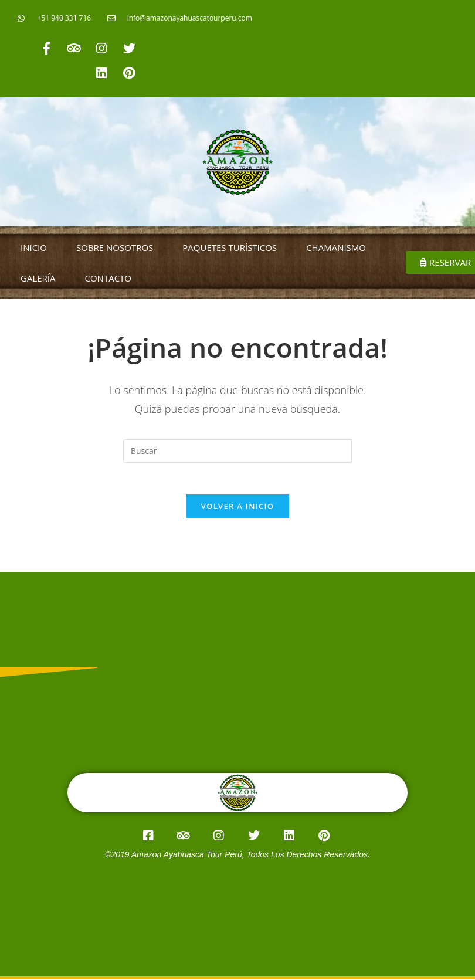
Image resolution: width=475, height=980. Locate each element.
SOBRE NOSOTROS (115, 247)
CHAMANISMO (336, 247)
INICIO (34, 247)
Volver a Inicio (238, 510)
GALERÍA (38, 278)
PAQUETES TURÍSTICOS (230, 247)
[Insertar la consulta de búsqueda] (238, 451)
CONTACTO (108, 278)
